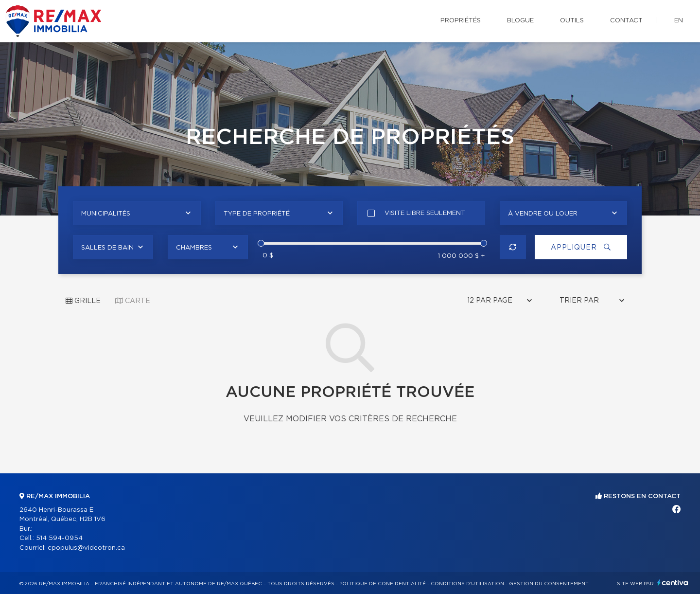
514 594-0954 (59, 538)
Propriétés (461, 21)
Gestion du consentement (549, 584)
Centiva (673, 583)
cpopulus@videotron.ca (86, 548)
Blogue (520, 21)
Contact (626, 21)
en (679, 21)
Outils (572, 21)
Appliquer (581, 247)
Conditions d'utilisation (467, 584)
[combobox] (137, 213)
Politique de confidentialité (383, 584)
